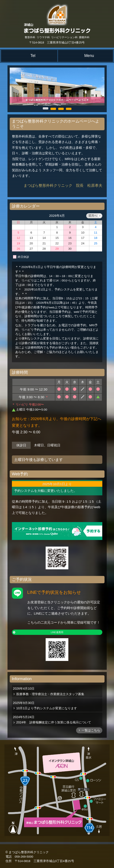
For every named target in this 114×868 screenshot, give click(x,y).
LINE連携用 (57, 632)
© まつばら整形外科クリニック (27, 852)
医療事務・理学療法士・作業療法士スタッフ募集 (50, 694)
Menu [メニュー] (89, 56)
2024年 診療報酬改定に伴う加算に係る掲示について (54, 722)
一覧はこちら (91, 730)
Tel (33, 56)
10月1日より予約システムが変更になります (47, 708)
